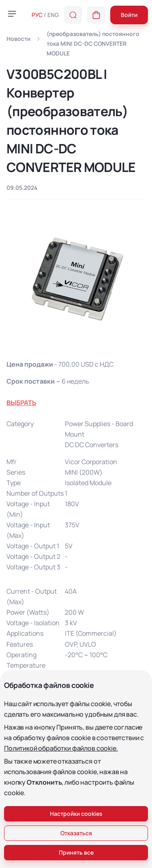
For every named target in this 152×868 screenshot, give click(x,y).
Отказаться (76, 833)
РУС (37, 15)
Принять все (76, 852)
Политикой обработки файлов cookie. (61, 748)
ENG (53, 15)
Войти (129, 15)
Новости (18, 39)
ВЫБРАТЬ (21, 403)
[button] (96, 15)
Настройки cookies (76, 814)
